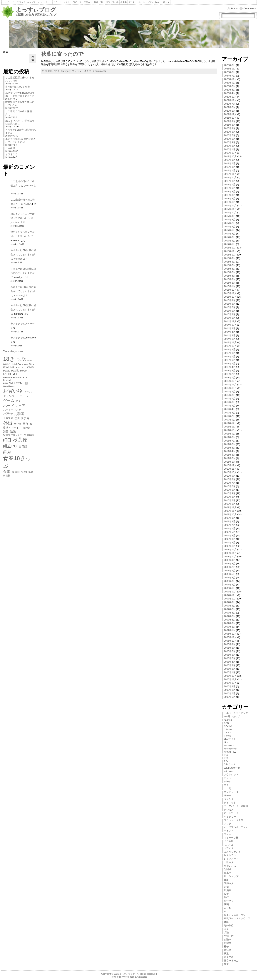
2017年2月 (230, 241)
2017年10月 (230, 213)
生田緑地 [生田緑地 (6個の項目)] (29, 435)
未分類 (228, 908)
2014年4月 (230, 332)
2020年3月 (230, 146)
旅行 (226, 897)
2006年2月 (230, 669)
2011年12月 (230, 423)
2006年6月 (230, 655)
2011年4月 (230, 451)
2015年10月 (230, 297)
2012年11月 (230, 385)
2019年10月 (230, 156)
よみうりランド (232, 852)
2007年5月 (230, 616)
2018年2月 (230, 198)
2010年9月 (230, 476)
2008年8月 (230, 564)
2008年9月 (230, 560)
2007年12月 (230, 592)
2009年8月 (230, 521)
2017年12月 (230, 206)
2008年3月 (230, 581)
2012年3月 (230, 413)
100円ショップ (232, 716)
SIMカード (230, 764)
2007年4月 (230, 620)
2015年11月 (230, 293)
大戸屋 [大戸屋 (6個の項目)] (18, 424)
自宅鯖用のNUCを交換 (18, 87)
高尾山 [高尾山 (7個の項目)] (16, 472)
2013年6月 (230, 360)
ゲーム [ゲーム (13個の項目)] (9, 400)
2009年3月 (230, 539)
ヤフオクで (11, 154)
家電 (226, 887)
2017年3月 (230, 237)
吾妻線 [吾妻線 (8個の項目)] (25, 418)
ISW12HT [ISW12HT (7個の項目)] (9, 367)
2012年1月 (230, 420)
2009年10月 (230, 514)
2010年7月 (230, 483)
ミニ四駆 (229, 841)
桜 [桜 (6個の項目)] (31, 424)
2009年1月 (230, 546)
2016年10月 (230, 255)
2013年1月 (230, 377)
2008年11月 (230, 553)
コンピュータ (231, 792)
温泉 (226, 929)
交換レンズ (230, 866)
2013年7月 (230, 356)
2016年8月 (230, 262)
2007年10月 (230, 599)
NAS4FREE (230, 752)
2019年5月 (230, 163)
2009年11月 (230, 511)
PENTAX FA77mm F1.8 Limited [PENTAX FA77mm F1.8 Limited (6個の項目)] (15, 379)
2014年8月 (230, 328)
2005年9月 (230, 686)
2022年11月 (230, 100)
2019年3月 (230, 167)
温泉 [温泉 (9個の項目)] (13, 431)
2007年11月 (230, 595)
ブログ (228, 824)
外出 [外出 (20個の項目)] (8, 423)
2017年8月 (230, 220)
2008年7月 (230, 567)
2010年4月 (230, 493)
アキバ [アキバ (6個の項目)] (28, 392)
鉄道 (226, 953)
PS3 (226, 758)
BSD (226, 723)
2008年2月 (230, 585)
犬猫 (226, 932)
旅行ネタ (229, 901)
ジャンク (229, 799)
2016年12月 (230, 248)
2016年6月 (230, 269)
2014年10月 (230, 325)
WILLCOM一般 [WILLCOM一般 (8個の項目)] (19, 383)
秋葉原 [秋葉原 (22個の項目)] (20, 440)
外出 (226, 880)
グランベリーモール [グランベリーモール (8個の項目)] (16, 396)
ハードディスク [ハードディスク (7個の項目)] (12, 410)
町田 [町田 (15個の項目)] (7, 440)
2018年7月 (230, 184)
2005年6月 (230, 697)
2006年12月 (230, 634)
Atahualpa (142, 977)
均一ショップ (231, 876)
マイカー (229, 834)
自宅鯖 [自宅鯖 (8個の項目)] (23, 446)
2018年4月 (230, 191)
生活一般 (229, 936)
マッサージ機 (231, 838)
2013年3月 (230, 370)
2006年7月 (230, 651)
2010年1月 (230, 504)
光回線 (228, 869)
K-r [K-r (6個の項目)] (24, 368)
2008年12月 (230, 549)
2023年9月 (230, 83)
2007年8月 (230, 606)
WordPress (129, 977)
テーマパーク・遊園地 (236, 806)
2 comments (99, 71)
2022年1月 (230, 111)
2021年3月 (230, 125)
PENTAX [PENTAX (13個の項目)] (11, 374)
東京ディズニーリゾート (237, 915)
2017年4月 (230, 234)
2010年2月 (230, 500)
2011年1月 (230, 462)
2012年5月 (230, 406)
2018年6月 (230, 188)
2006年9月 (230, 644)
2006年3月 (230, 665)
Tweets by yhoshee (13, 351)
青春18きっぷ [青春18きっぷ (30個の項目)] (17, 462)
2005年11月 (230, 679)
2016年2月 (230, 283)
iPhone (228, 736)
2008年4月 (230, 578)
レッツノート (231, 859)
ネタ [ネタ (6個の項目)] (18, 401)
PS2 (226, 755)
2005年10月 (230, 683)
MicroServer (230, 749)
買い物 (228, 950)
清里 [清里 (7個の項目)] (6, 432)
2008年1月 (230, 588)
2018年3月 (230, 195)
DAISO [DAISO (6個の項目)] (7, 364)
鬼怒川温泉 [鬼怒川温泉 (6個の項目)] (27, 472)
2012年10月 (230, 388)
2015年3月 (230, 314)
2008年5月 (230, 574)
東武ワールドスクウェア (237, 918)
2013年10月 (230, 346)
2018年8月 (230, 181)
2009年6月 (230, 528)
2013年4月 (230, 367)
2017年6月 (230, 227)
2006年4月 (230, 662)
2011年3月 (230, 455)
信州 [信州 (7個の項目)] (17, 418)
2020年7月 (230, 135)
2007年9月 (230, 602)
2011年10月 (230, 430)
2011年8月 (230, 437)
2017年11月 (230, 209)
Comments (250, 8)
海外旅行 (229, 925)
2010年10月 (230, 472)
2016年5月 (230, 272)
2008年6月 (230, 571)
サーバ (228, 796)
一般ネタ (229, 862)
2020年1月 (230, 149)
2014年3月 (230, 335)
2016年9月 (230, 258)
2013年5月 (230, 363)
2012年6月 (230, 402)
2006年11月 (230, 637)
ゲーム (228, 782)
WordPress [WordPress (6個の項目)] (9, 386)
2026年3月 (230, 65)
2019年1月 (230, 170)
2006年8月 (230, 648)
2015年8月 (230, 304)
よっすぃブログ (36, 10)
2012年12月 (230, 381)
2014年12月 (230, 321)
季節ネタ (229, 883)
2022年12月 (230, 97)
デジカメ (229, 810)
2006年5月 (230, 658)
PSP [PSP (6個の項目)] (5, 384)
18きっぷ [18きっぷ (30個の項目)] (15, 359)
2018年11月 (230, 174)
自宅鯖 (228, 943)
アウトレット (231, 774)
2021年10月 (230, 118)
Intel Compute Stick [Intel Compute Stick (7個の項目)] (23, 364)
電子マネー (230, 957)
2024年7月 (230, 76)
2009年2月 (230, 542)
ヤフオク (229, 848)
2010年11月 (230, 469)
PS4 (226, 761)
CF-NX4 (228, 729)
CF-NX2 (228, 726)
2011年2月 (230, 458)
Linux (227, 742)
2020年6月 (230, 139)
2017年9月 (230, 216)
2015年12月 (230, 290)
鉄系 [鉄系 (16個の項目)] (7, 452)
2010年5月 (230, 490)
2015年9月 (230, 300)
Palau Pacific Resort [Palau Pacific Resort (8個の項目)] (16, 370)
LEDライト (230, 739)
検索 (6, 52)
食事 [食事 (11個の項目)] (7, 472)
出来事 (228, 873)
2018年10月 (230, 177)
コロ (226, 785)
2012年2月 (230, 416)
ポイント (229, 831)
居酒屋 (228, 890)
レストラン (230, 855)
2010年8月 (230, 479)
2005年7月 (230, 693)
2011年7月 (230, 441)
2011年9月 (230, 434)
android (228, 720)
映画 (226, 904)
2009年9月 (230, 518)
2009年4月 (230, 535)
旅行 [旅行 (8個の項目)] (26, 424)
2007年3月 (230, 623)
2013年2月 (230, 374)
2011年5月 (230, 448)
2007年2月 (230, 627)
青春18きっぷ (231, 961)
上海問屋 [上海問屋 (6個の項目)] (8, 418)
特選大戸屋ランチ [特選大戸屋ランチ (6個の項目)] (13, 435)
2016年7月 (230, 265)
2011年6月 (230, 444)
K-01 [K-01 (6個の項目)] (18, 368)
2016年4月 (230, 276)
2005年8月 (230, 690)
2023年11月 (230, 79)
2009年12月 (230, 507)
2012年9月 (230, 392)
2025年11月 (230, 69)
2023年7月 (230, 86)
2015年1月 (230, 318)
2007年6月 (230, 613)
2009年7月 (230, 525)
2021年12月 (230, 114)
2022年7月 (230, 104)
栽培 (226, 922)
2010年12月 (230, 465)
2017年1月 (230, 244)
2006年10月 (230, 641)
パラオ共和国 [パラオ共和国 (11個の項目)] (14, 414)
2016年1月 (230, 286)
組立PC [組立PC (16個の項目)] (10, 446)
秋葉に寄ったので (62, 54)
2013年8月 (230, 353)
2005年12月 (230, 676)
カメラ (228, 778)
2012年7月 (230, 399)
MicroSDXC (230, 745)
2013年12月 (230, 342)
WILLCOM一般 (232, 768)
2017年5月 (230, 230)
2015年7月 (230, 307)
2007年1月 (230, 630)
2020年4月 (230, 142)
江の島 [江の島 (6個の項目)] (27, 428)
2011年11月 (230, 427)
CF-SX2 (228, 733)
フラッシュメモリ (81, 71)
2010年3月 (230, 497)
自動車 (228, 939)
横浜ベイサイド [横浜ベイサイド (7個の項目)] (12, 428)
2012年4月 (230, 409)
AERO (27, 204)
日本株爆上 (11, 148)
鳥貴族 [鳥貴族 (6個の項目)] (7, 476)
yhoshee (28, 186)
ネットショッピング (236, 713)
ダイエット (230, 803)
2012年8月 (230, 395)
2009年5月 (230, 532)
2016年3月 (230, 279)
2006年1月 (230, 672)
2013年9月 (230, 349)
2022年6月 (230, 107)
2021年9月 (230, 121)
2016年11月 (230, 251)
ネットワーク (231, 813)
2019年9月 (230, 160)
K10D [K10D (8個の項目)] (31, 367)
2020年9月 (230, 128)
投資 (226, 894)
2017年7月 (230, 223)
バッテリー (230, 817)
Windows (229, 771)
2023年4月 (230, 93)
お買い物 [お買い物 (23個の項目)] (13, 391)
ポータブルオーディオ (236, 827)
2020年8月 (230, 132)
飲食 (226, 964)
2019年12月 (230, 153)
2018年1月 (230, 202)
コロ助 (228, 789)
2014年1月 (230, 339)
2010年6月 (230, 486)
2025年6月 (230, 72)
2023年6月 (230, 90)
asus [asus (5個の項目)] (30, 360)
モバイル (229, 845)
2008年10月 (230, 557)
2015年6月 (230, 311)
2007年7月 (230, 609)
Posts (234, 8)
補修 (226, 946)
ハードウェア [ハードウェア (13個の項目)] (14, 406)
